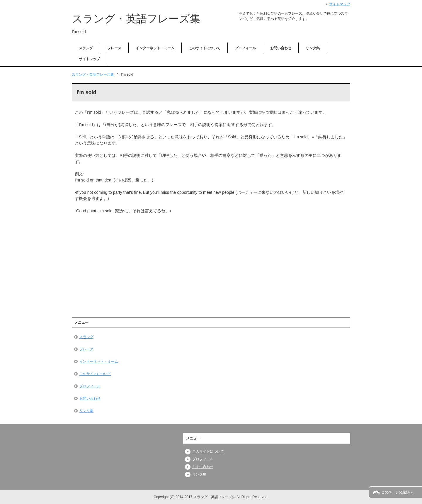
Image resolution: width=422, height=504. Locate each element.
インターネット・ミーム (155, 48)
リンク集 (313, 48)
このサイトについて (205, 48)
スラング (86, 48)
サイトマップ (89, 59)
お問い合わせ (281, 48)
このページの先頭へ (397, 492)
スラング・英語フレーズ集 (136, 19)
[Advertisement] (124, 261)
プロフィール (245, 48)
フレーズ (114, 48)
